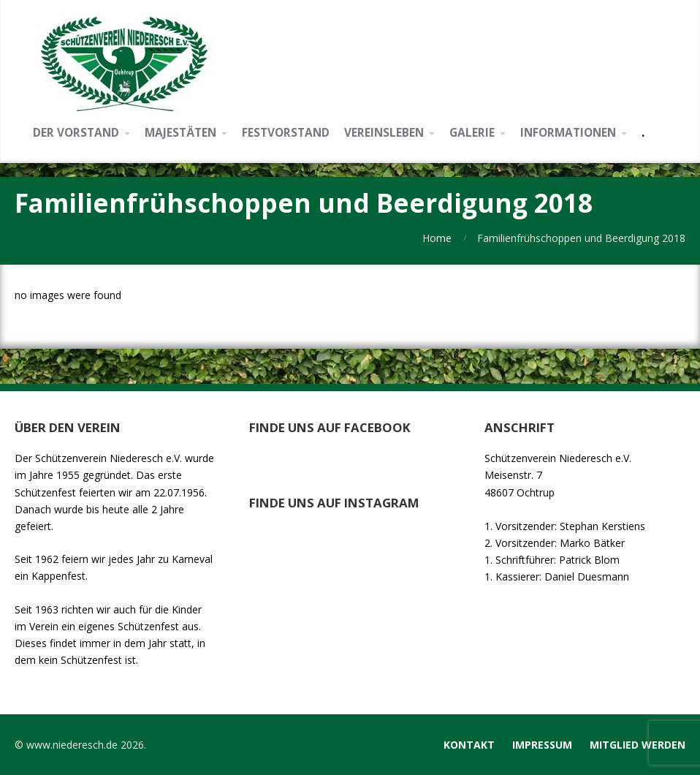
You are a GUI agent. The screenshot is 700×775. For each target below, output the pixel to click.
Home (437, 238)
